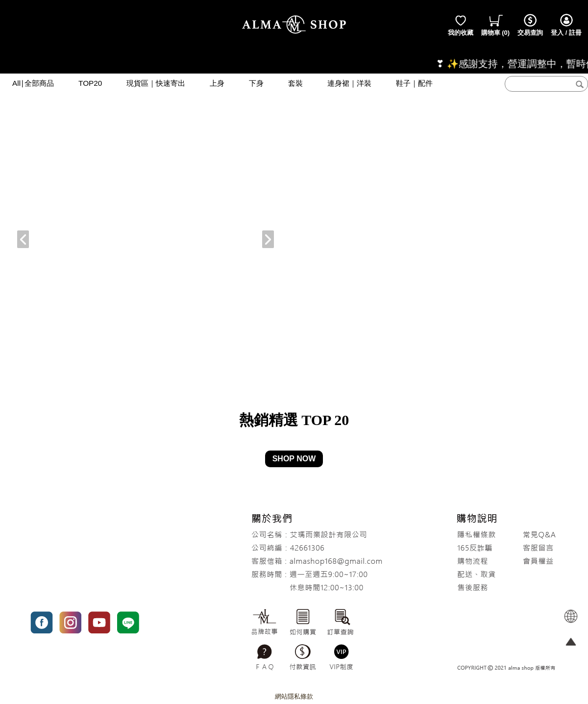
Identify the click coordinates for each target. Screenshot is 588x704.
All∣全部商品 (33, 83)
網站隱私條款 (294, 696)
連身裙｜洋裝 (349, 83)
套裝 (295, 83)
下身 (256, 83)
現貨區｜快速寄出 (156, 83)
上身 (217, 83)
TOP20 (90, 83)
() (496, 25)
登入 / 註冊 (566, 25)
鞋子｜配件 (414, 83)
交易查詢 (530, 25)
